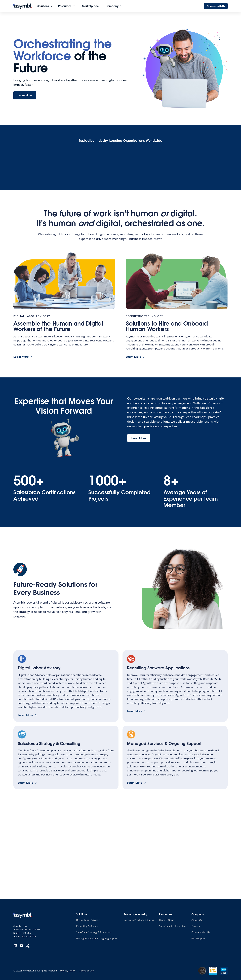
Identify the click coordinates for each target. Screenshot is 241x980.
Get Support (198, 938)
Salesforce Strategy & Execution (94, 932)
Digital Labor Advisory (88, 920)
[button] (45, 6)
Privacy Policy (68, 971)
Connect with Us (216, 6)
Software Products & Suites (139, 920)
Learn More (25, 95)
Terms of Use (87, 971)
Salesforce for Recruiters (173, 926)
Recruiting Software (87, 926)
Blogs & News (167, 920)
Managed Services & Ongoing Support (97, 938)
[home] (23, 6)
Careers (196, 926)
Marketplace (90, 6)
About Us (197, 920)
